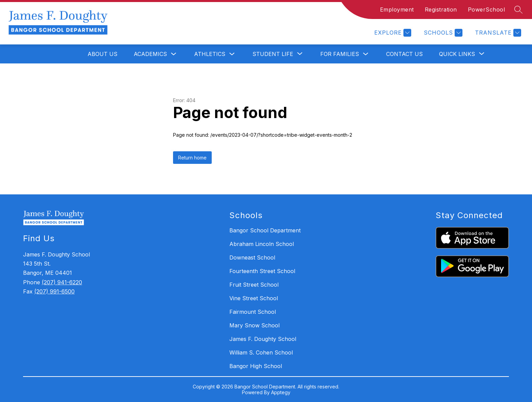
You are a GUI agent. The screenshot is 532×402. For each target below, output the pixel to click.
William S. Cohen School (261, 352)
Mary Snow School (254, 325)
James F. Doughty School (263, 339)
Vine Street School (254, 298)
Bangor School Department (265, 230)
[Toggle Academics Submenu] (174, 54)
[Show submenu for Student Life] (273, 54)
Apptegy (281, 392)
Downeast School (252, 257)
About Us (102, 54)
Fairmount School (253, 312)
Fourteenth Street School (262, 271)
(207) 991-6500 (54, 291)
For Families (340, 54)
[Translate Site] (497, 33)
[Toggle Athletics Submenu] (232, 54)
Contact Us (404, 54)
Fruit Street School (254, 285)
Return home (192, 158)
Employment (397, 9)
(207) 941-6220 (62, 282)
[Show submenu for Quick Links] (457, 54)
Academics (150, 54)
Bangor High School (256, 366)
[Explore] (392, 33)
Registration (441, 9)
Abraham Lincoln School (262, 244)
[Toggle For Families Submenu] (366, 54)
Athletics (210, 54)
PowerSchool (487, 9)
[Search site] (518, 9)
